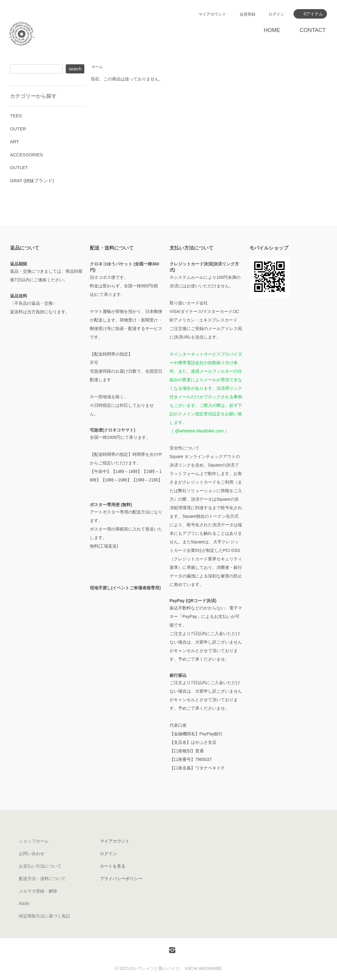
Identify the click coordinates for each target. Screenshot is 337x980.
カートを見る (113, 866)
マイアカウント (212, 14)
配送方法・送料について (42, 879)
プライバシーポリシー (121, 879)
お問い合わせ (32, 854)
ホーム (97, 67)
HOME (272, 30)
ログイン (276, 14)
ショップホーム (34, 841)
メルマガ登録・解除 (38, 891)
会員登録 (247, 14)
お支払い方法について (40, 866)
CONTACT (313, 30)
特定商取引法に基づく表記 (44, 916)
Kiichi (24, 904)
